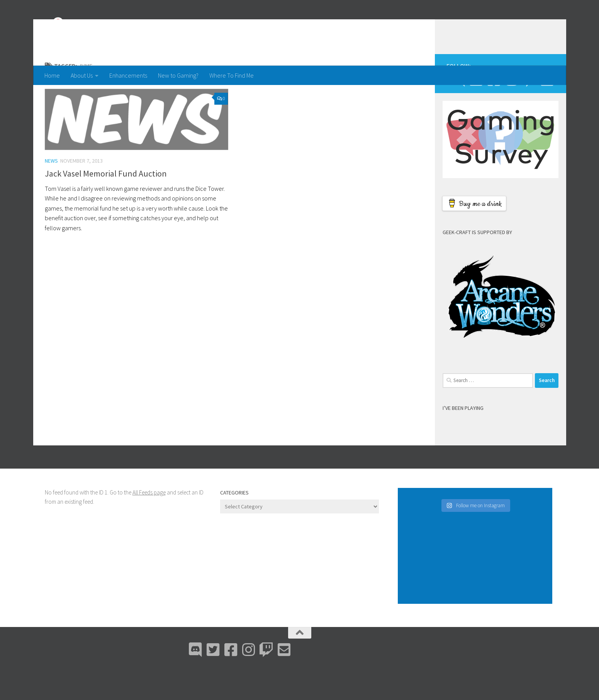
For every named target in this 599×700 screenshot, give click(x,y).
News (51, 192)
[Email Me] (547, 110)
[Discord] (458, 110)
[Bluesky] (476, 110)
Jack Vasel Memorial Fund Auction (106, 204)
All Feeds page (149, 523)
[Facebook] (494, 110)
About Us (82, 75)
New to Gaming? (178, 75)
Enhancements (128, 75)
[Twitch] (529, 110)
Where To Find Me (232, 75)
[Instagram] (512, 110)
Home (52, 75)
